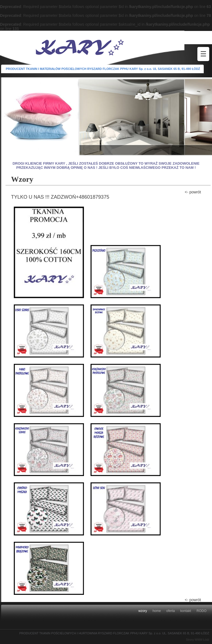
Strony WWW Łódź (198, 640)
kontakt (186, 611)
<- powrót (193, 192)
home (157, 611)
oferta (171, 611)
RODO (202, 611)
